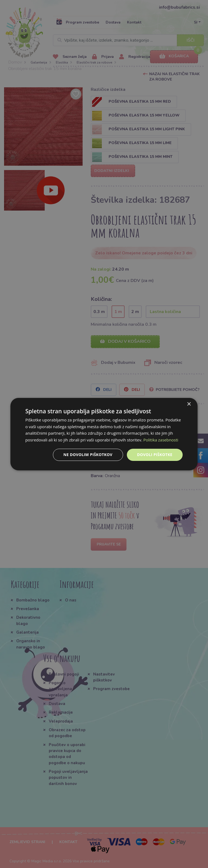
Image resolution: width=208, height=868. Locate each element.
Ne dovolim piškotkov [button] (88, 455)
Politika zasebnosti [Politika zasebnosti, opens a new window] (161, 440)
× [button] (189, 404)
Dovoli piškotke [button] (155, 455)
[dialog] (104, 434)
